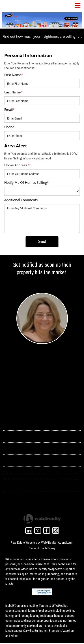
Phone (9, 127)
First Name (14, 75)
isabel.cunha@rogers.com (35, 380)
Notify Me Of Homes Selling (26, 182)
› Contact (10, 437)
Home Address (17, 165)
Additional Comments (21, 200)
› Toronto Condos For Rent (22, 486)
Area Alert (16, 146)
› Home (9, 425)
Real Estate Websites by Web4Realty (33, 544)
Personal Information (28, 55)
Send (42, 241)
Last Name (13, 92)
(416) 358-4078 (27, 386)
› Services (11, 449)
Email (9, 109)
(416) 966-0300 (27, 392)
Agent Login (66, 544)
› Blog (8, 461)
